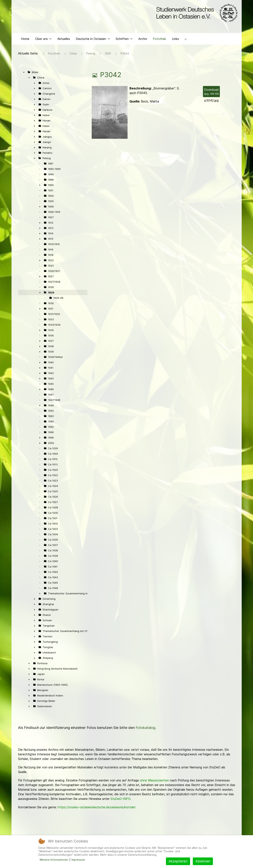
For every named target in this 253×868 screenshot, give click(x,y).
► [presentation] (35, 84)
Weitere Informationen (54, 860)
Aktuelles (64, 40)
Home (25, 40)
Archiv (143, 40)
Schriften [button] (124, 40)
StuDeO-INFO (120, 800)
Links (175, 40)
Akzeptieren (178, 861)
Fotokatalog (145, 729)
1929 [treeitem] (51, 293)
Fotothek (159, 40)
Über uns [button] (43, 40)
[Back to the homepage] (196, 13)
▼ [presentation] (24, 73)
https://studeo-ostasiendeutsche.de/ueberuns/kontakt (97, 808)
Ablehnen (203, 861)
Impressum (78, 860)
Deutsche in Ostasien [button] (93, 40)
